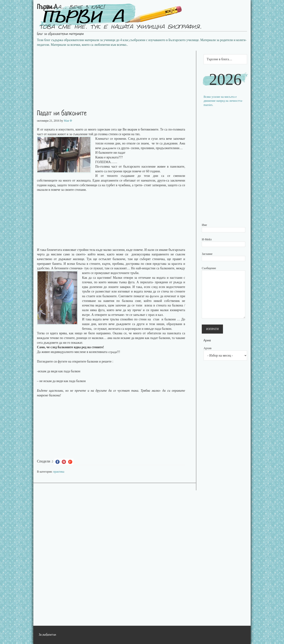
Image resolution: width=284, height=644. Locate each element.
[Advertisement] (115, 76)
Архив (208, 348)
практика (59, 472)
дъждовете (109, 148)
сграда (113, 352)
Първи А (47, 7)
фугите (154, 296)
